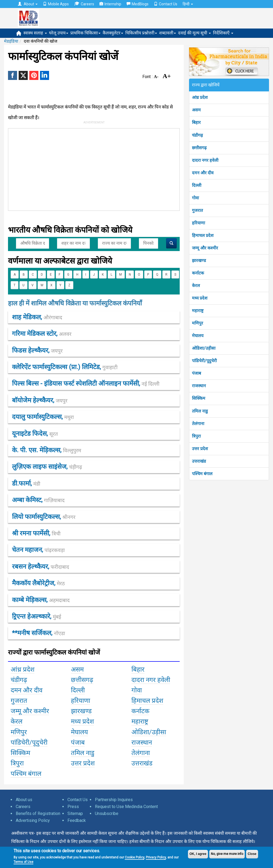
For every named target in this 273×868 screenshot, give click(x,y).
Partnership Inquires (114, 800)
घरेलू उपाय (59, 33)
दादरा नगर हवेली (205, 160)
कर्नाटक (198, 273)
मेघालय (198, 336)
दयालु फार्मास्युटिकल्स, (43, 417)
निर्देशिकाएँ (223, 33)
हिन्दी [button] (188, 4)
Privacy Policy (156, 857)
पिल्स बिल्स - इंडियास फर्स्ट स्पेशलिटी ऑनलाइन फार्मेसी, (86, 383)
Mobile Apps (56, 4)
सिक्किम (199, 398)
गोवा (195, 198)
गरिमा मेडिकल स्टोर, (42, 334)
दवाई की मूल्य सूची (194, 33)
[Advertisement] (89, 168)
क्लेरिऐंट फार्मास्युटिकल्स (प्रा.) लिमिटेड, (65, 367)
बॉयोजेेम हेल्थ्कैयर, (40, 400)
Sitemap (75, 814)
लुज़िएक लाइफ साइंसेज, (47, 467)
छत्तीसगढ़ (199, 148)
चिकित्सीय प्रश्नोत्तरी (141, 33)
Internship (110, 4)
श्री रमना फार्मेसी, (36, 533)
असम (196, 110)
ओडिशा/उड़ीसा (204, 348)
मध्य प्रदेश (200, 298)
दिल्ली (197, 185)
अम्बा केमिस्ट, (38, 500)
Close (252, 854)
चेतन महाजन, (38, 550)
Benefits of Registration (38, 814)
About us (24, 800)
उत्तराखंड (199, 461)
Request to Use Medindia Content (126, 807)
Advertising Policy (33, 820)
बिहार (196, 122)
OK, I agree (198, 854)
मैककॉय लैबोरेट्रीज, (38, 583)
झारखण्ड (199, 261)
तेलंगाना (198, 424)
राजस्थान (199, 386)
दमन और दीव (203, 173)
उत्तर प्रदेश (200, 449)
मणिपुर (198, 323)
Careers (84, 4)
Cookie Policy (135, 857)
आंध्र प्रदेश (200, 97)
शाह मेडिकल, (37, 317)
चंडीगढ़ (197, 135)
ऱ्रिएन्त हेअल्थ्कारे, (37, 616)
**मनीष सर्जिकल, (39, 633)
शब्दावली (168, 33)
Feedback (77, 820)
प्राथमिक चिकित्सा (85, 33)
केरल (196, 286)
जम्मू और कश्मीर (205, 248)
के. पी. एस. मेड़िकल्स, (47, 450)
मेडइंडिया (11, 41)
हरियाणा (198, 223)
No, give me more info (227, 854)
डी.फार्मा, (26, 483)
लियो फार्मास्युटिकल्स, (44, 517)
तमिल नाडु (200, 411)
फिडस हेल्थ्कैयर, (37, 350)
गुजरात (197, 210)
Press (73, 807)
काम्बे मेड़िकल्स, (41, 600)
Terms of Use (23, 862)
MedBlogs (138, 4)
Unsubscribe (107, 814)
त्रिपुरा (196, 436)
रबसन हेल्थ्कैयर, (41, 567)
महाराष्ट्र (198, 311)
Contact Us (166, 4)
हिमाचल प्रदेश (203, 235)
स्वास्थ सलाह (35, 33)
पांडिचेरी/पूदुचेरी (204, 361)
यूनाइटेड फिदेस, (35, 434)
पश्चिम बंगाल (202, 474)
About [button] (28, 4)
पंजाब (196, 373)
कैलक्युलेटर (113, 33)
